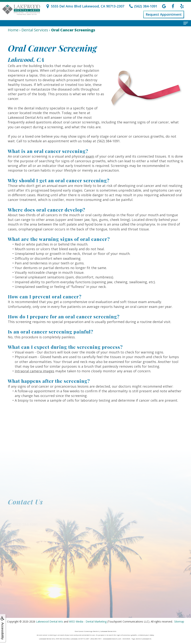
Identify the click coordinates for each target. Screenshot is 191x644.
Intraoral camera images (35, 371)
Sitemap (179, 622)
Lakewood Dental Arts (50, 622)
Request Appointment (164, 14)
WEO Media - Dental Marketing (88, 622)
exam (90, 156)
